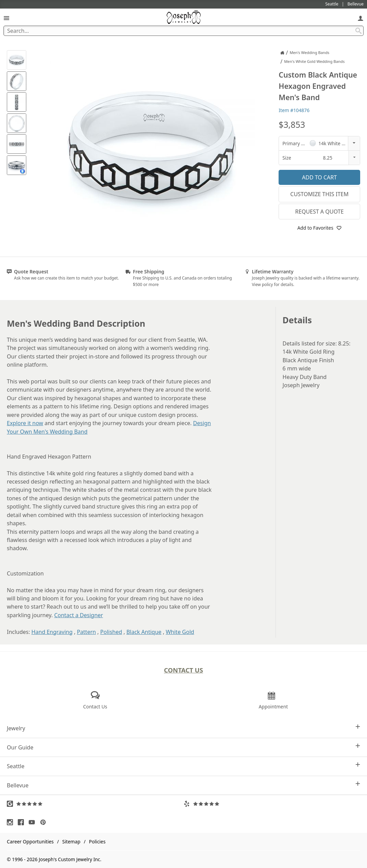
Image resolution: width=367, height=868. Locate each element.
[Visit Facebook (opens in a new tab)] (23, 822)
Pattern (86, 632)
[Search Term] (183, 31)
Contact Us (183, 670)
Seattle (183, 766)
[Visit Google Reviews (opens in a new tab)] (95, 804)
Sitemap (71, 842)
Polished (111, 632)
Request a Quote (320, 212)
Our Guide (183, 747)
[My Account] (361, 18)
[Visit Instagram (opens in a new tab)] (12, 822)
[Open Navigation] (6, 18)
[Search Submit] (358, 31)
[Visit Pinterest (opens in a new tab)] (45, 822)
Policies (97, 842)
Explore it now (25, 423)
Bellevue (183, 785)
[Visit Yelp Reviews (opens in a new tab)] (272, 804)
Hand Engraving (52, 632)
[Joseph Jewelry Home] (282, 53)
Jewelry (183, 728)
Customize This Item (319, 194)
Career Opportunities (30, 842)
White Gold (180, 632)
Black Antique (144, 632)
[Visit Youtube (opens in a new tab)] (33, 822)
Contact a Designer (79, 615)
